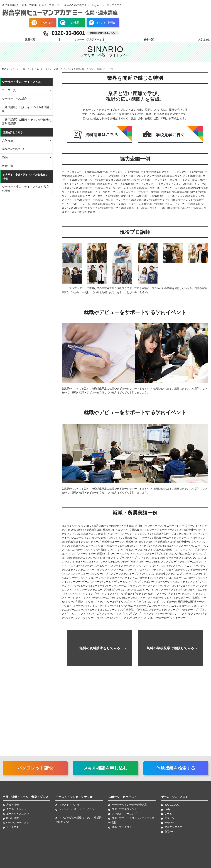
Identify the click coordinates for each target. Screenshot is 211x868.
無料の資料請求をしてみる (100, 650)
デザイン (170, 822)
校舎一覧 (149, 40)
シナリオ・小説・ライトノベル (21, 82)
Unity (167, 813)
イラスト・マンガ (69, 808)
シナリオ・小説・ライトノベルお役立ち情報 (26, 189)
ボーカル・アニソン (18, 817)
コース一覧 (9, 90)
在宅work (170, 835)
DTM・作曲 (13, 822)
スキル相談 (70, 23)
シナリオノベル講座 (14, 99)
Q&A (5, 157)
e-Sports (169, 826)
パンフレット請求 (35, 772)
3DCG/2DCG (172, 808)
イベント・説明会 (102, 23)
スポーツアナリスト (123, 831)
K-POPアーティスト (18, 826)
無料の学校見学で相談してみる (170, 650)
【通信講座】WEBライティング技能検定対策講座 (26, 122)
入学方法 (8, 141)
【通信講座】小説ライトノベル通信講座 (26, 109)
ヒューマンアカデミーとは (89, 40)
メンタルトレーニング (124, 817)
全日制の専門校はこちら (102, 33)
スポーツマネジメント (124, 813)
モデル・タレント (16, 813)
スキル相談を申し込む (105, 772)
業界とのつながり (13, 149)
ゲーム (168, 817)
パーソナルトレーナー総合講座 (129, 808)
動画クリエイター (175, 831)
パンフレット (42, 23)
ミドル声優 (13, 831)
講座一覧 (30, 40)
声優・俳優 (13, 808)
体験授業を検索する (176, 772)
